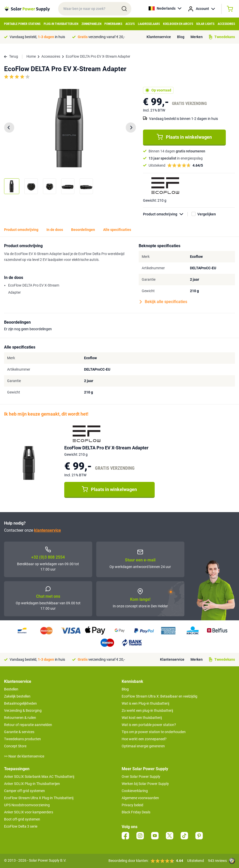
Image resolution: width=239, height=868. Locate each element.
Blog (181, 37)
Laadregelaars (149, 24)
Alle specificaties (117, 230)
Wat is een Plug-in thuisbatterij (145, 703)
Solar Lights (205, 24)
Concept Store (15, 746)
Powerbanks (113, 24)
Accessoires (226, 24)
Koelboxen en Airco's (178, 24)
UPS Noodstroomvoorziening (27, 805)
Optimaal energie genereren (143, 746)
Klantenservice (159, 37)
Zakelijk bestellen (17, 696)
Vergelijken (207, 214)
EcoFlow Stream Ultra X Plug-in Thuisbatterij (39, 798)
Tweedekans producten (22, 739)
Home (31, 56)
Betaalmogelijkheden (20, 703)
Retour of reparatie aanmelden (28, 725)
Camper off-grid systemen (25, 791)
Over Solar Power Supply (141, 777)
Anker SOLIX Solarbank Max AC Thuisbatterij (39, 777)
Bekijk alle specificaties (163, 302)
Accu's (130, 24)
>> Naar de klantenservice (24, 756)
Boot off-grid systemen (22, 819)
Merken (197, 37)
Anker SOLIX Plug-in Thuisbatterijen (32, 784)
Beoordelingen (83, 230)
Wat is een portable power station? (149, 725)
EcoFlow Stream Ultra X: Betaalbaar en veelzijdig (160, 696)
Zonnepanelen (91, 24)
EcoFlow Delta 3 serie (21, 826)
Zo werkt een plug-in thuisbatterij (147, 711)
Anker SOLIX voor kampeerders (29, 812)
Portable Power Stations (22, 24)
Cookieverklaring (135, 791)
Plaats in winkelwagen (184, 137)
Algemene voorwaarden (140, 798)
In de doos (55, 230)
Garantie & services (19, 732)
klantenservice (47, 530)
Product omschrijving (165, 214)
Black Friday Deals (136, 812)
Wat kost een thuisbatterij (142, 718)
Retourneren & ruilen (20, 718)
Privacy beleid (132, 805)
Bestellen (11, 689)
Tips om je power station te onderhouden (154, 732)
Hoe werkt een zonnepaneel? (144, 739)
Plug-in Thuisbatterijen (61, 24)
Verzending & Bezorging (23, 711)
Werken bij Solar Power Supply (145, 784)
